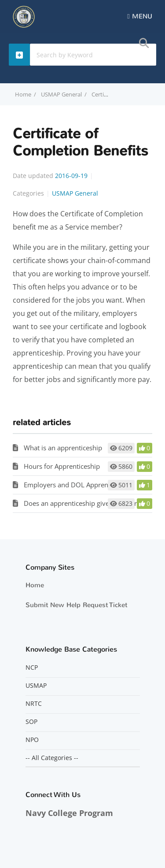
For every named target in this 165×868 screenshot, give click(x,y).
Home (35, 585)
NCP (32, 668)
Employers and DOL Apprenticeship (78, 485)
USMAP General (61, 94)
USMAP (36, 686)
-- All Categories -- (52, 758)
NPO (32, 740)
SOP (31, 722)
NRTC (34, 704)
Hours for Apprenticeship (62, 466)
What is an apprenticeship (63, 448)
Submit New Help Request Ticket (76, 605)
